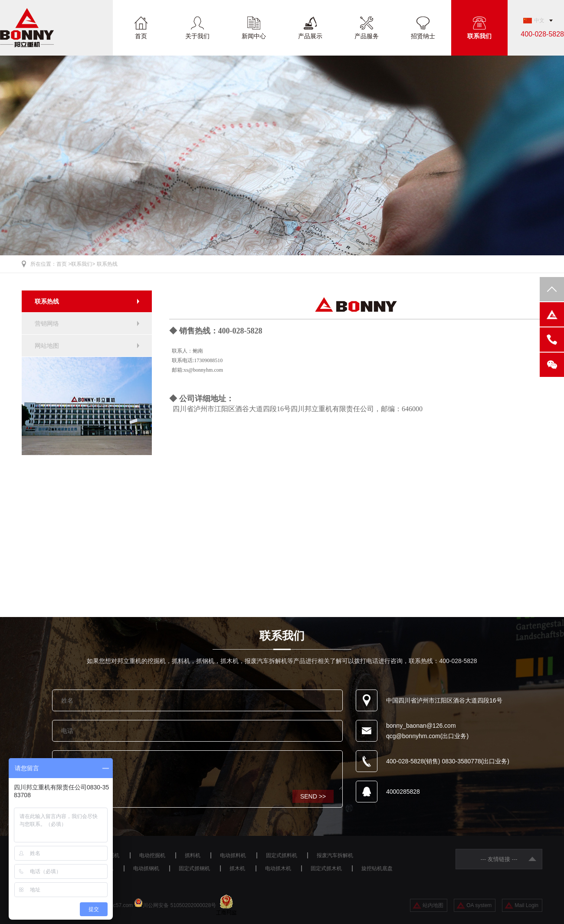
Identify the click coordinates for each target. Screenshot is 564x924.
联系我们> (83, 264)
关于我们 (197, 36)
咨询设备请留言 (197, 770)
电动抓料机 (233, 855)
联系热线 (107, 264)
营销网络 (47, 323)
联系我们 (479, 36)
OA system (479, 905)
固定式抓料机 (282, 855)
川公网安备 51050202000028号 (179, 905)
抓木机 (237, 868)
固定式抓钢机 (194, 868)
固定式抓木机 (326, 868)
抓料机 (193, 855)
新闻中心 (254, 36)
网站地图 (47, 346)
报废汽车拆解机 (335, 855)
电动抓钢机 (146, 868)
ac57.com (121, 905)
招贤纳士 (423, 36)
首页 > (64, 264)
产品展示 (310, 36)
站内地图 (433, 905)
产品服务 (367, 36)
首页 (141, 36)
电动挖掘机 (152, 855)
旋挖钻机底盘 (377, 868)
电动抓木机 (278, 868)
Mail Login (526, 905)
